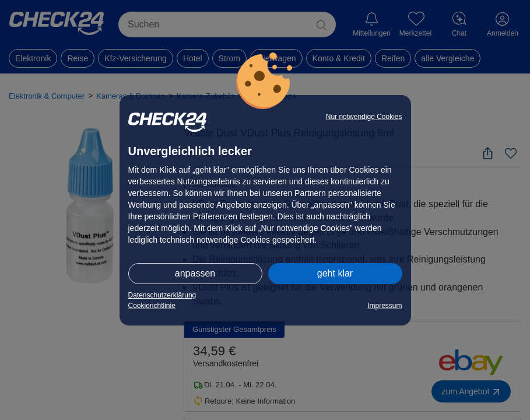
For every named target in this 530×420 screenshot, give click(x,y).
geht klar (335, 273)
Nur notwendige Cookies (364, 117)
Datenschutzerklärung (162, 295)
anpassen (195, 273)
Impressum (385, 306)
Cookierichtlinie (152, 306)
